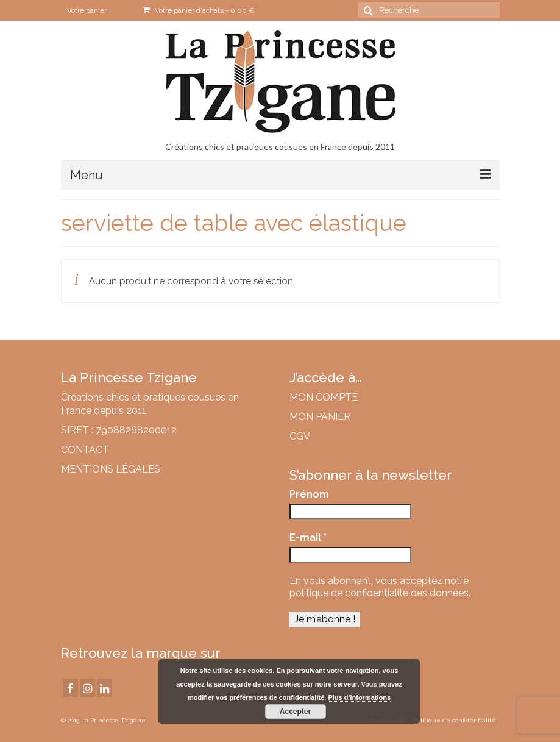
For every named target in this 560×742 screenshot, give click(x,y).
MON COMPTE (324, 397)
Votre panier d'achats (199, 10)
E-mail (308, 537)
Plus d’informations (359, 697)
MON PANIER (320, 417)
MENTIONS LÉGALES (111, 469)
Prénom (309, 494)
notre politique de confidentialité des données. (380, 587)
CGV (300, 436)
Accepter (295, 712)
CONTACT (85, 450)
